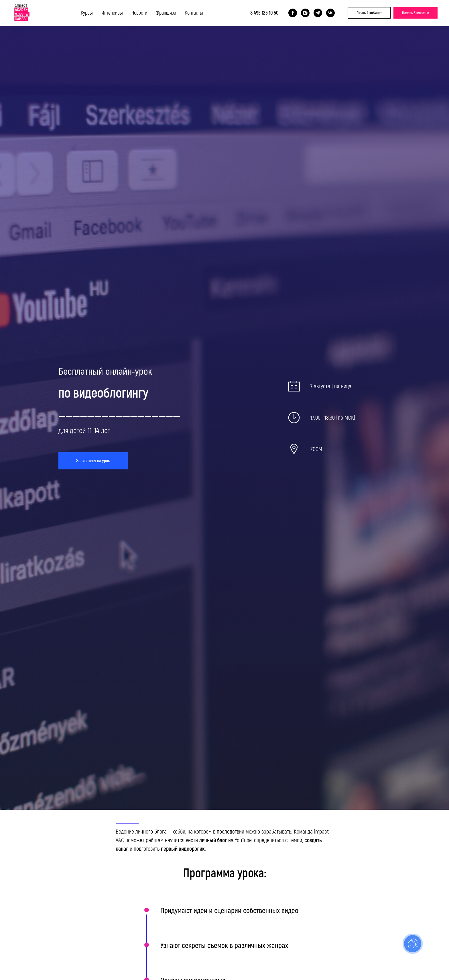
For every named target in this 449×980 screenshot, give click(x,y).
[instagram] (305, 13)
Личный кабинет (369, 13)
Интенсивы (112, 13)
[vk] (330, 13)
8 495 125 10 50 (264, 13)
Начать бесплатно (415, 13)
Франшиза (166, 13)
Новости (139, 13)
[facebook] (293, 13)
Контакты (194, 13)
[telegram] (318, 13)
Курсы (87, 13)
